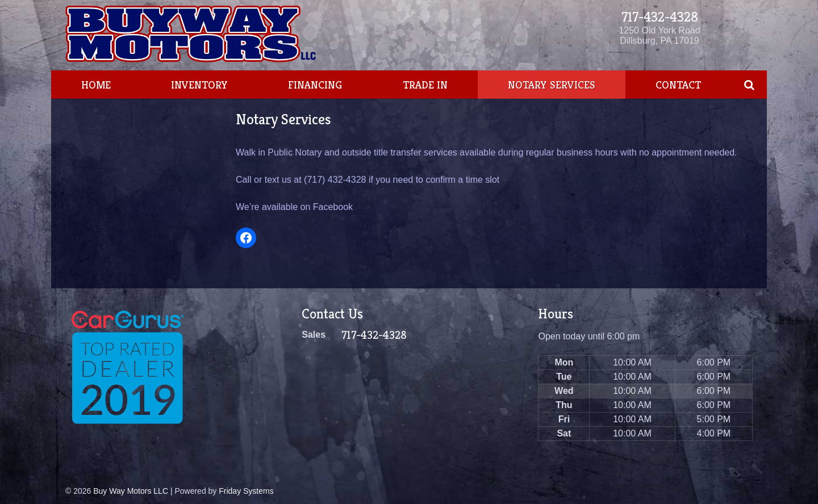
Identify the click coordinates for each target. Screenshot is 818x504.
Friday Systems (246, 491)
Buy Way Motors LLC (131, 491)
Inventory (199, 85)
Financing (315, 85)
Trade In (425, 85)
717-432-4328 (660, 17)
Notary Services (552, 85)
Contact (678, 85)
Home (96, 85)
